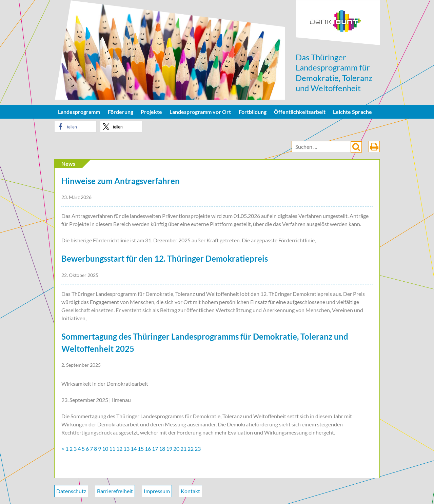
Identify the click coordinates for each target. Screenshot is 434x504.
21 (183, 449)
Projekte (151, 112)
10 (105, 449)
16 (148, 449)
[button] (75, 127)
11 (112, 449)
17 (155, 449)
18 (162, 449)
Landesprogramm (79, 112)
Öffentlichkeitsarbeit (300, 112)
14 (134, 449)
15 (141, 449)
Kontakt (190, 491)
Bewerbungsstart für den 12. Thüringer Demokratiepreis (165, 258)
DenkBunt (338, 23)
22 (191, 449)
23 (198, 449)
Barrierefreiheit (115, 491)
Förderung (121, 112)
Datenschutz (71, 491)
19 (169, 449)
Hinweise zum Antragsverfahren (121, 181)
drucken (374, 147)
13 (126, 449)
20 (176, 449)
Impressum (157, 491)
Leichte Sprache (352, 112)
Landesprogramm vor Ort (200, 112)
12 (119, 449)
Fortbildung (253, 112)
